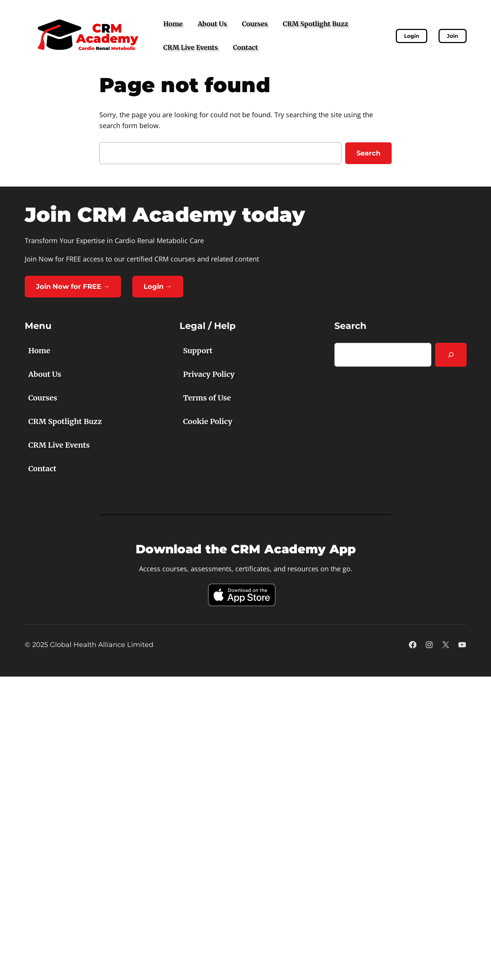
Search (368, 153)
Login (412, 36)
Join (453, 36)
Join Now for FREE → (73, 287)
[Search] (451, 355)
